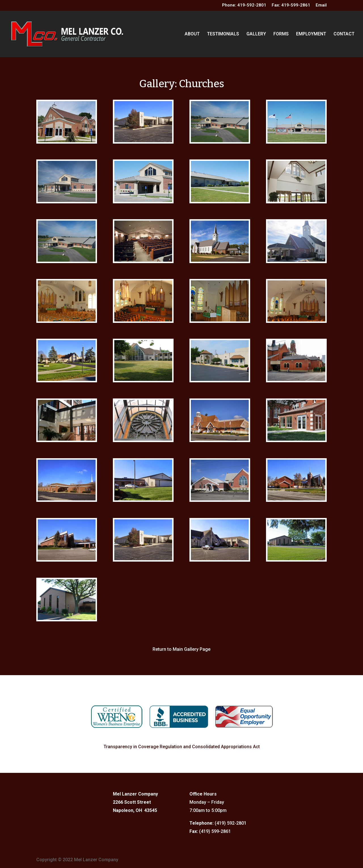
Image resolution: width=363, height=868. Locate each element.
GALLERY (256, 34)
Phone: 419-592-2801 (244, 5)
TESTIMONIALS (223, 34)
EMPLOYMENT (311, 34)
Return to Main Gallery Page (181, 649)
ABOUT (192, 34)
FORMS (281, 34)
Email (321, 5)
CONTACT (344, 34)
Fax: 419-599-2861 (291, 5)
